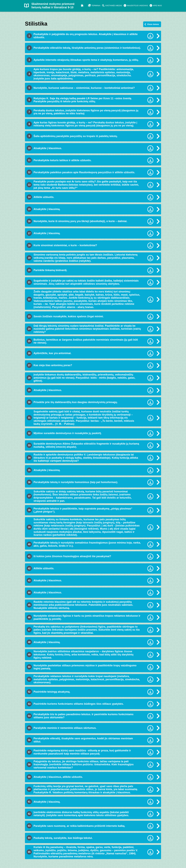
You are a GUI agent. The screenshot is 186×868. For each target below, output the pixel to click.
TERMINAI (96, 6)
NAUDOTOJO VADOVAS (137, 6)
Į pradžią (83, 5)
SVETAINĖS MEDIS (114, 6)
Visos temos (153, 24)
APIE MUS (157, 6)
